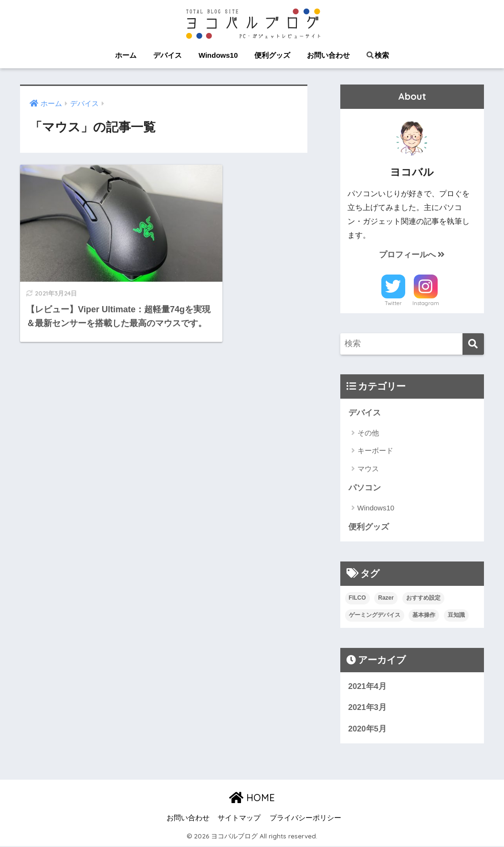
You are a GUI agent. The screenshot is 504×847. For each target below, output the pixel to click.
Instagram (426, 304)
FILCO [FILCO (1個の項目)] (357, 598)
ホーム (126, 55)
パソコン (365, 488)
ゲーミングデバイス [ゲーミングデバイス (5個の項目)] (375, 615)
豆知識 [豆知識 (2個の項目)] (456, 615)
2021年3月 (368, 708)
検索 (378, 55)
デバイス (168, 55)
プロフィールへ (412, 255)
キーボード (375, 451)
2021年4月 (368, 687)
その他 (368, 433)
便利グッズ (272, 55)
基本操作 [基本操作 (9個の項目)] (424, 615)
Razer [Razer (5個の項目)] (386, 598)
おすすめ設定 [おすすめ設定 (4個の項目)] (423, 598)
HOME (252, 799)
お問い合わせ (328, 55)
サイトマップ (239, 819)
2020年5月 (368, 729)
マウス (368, 469)
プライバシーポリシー (305, 819)
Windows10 (218, 55)
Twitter (393, 304)
